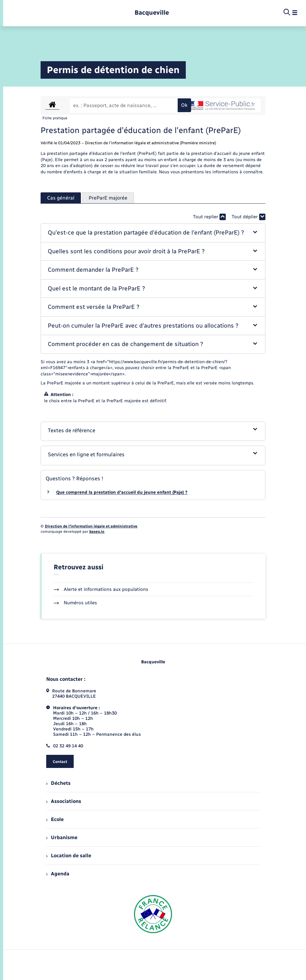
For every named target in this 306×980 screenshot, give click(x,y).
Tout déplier (249, 217)
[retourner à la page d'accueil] (152, 13)
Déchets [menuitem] (58, 783)
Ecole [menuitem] (55, 819)
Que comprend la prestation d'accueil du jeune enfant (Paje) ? (122, 492)
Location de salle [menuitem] (69, 856)
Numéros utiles (75, 603)
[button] (153, 233)
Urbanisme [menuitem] (62, 837)
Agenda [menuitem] (58, 874)
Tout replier (209, 217)
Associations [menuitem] (64, 801)
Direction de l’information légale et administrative (91, 526)
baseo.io (97, 532)
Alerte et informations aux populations (101, 589)
